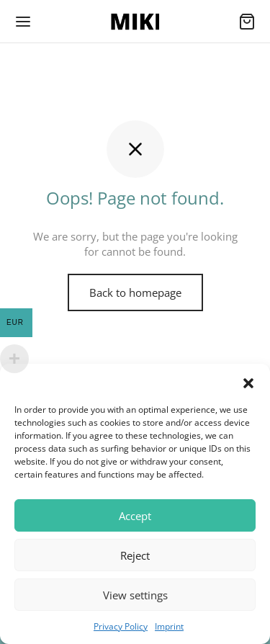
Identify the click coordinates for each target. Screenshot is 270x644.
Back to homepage (135, 292)
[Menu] (23, 22)
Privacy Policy (121, 626)
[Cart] (247, 22)
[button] (248, 382)
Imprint (169, 626)
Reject (135, 555)
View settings (135, 595)
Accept (135, 516)
